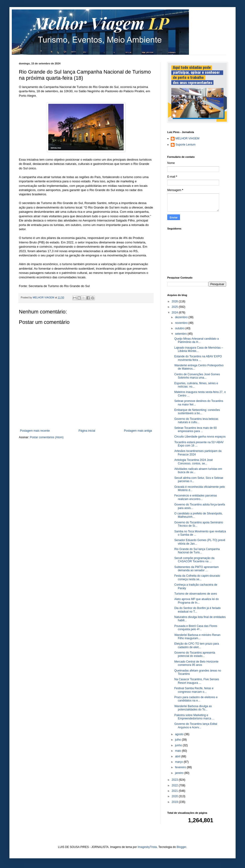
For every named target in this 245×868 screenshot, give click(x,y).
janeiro (180, 773)
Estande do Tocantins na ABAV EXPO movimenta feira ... (198, 358)
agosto (180, 734)
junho (179, 745)
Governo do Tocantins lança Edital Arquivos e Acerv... (196, 726)
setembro (181, 334)
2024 (175, 313)
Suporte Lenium (186, 145)
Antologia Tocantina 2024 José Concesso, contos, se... (194, 462)
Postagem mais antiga (138, 431)
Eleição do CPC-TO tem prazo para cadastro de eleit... (197, 645)
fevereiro (181, 767)
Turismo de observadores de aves (196, 594)
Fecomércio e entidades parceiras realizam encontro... (196, 497)
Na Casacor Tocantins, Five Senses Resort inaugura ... (197, 681)
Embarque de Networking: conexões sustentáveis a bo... (197, 412)
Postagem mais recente (35, 431)
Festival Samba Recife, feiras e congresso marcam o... (194, 690)
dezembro (182, 317)
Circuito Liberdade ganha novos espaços (200, 437)
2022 (175, 785)
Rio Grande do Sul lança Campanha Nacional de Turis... (197, 551)
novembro (182, 323)
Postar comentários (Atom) (47, 437)
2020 (175, 796)
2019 (175, 802)
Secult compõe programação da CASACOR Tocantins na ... (194, 560)
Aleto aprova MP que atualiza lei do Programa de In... (197, 601)
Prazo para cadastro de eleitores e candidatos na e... (196, 699)
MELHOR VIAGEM (187, 138)
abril (178, 756)
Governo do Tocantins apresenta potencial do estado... (195, 654)
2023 (175, 780)
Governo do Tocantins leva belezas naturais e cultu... (196, 421)
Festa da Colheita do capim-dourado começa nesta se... (197, 577)
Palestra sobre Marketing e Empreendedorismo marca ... (194, 717)
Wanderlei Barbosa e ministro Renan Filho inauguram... (197, 637)
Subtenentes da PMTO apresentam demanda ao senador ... (197, 569)
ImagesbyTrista (147, 847)
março (179, 762)
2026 (175, 301)
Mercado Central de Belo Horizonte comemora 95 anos (196, 663)
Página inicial (87, 431)
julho (178, 740)
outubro (180, 328)
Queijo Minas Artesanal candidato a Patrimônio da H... (197, 340)
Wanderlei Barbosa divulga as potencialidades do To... (193, 708)
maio (178, 751)
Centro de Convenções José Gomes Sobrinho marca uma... (197, 376)
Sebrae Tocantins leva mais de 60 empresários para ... (196, 430)
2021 (175, 791)
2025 (175, 307)
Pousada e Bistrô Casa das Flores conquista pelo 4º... (196, 628)
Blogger (182, 847)
